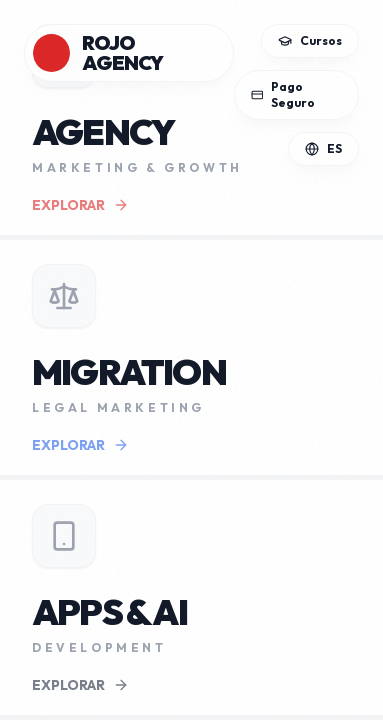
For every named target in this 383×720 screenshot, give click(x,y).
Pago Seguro (283, 94)
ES (323, 148)
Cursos (310, 40)
